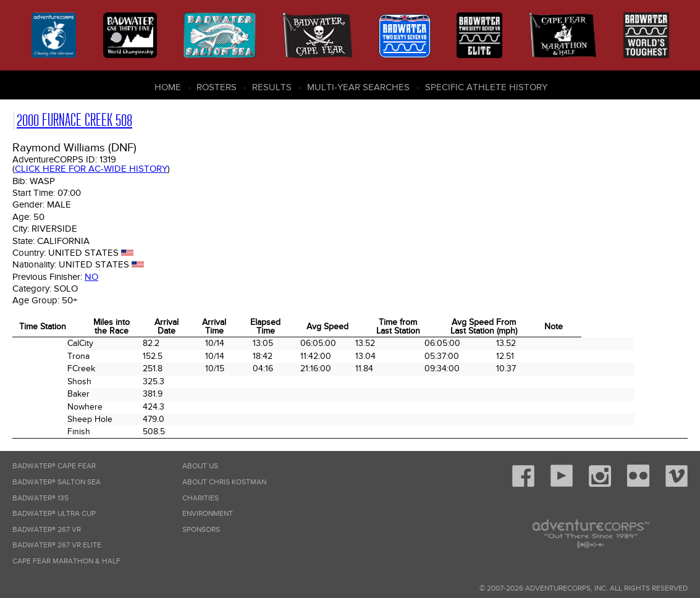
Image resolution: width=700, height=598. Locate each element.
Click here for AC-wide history (91, 169)
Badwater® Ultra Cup (54, 514)
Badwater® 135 (40, 498)
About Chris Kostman (224, 482)
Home (168, 87)
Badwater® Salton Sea (57, 482)
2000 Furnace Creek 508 (74, 120)
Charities (200, 498)
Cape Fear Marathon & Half (66, 561)
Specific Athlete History (486, 87)
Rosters (217, 87)
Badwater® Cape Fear (54, 466)
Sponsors (201, 530)
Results (272, 87)
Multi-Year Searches (358, 87)
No (91, 277)
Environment (208, 514)
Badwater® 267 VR (47, 530)
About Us (200, 466)
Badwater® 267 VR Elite (57, 545)
